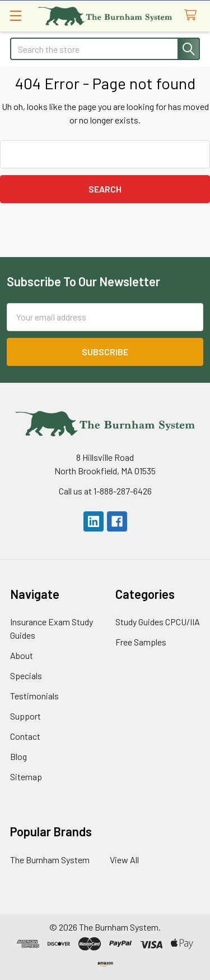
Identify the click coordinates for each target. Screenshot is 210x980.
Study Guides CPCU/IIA (158, 622)
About (22, 655)
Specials (26, 676)
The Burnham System (50, 860)
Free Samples (141, 642)
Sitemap (26, 777)
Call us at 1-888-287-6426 (105, 491)
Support (25, 716)
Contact (25, 736)
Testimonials (34, 696)
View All (124, 860)
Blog (18, 756)
